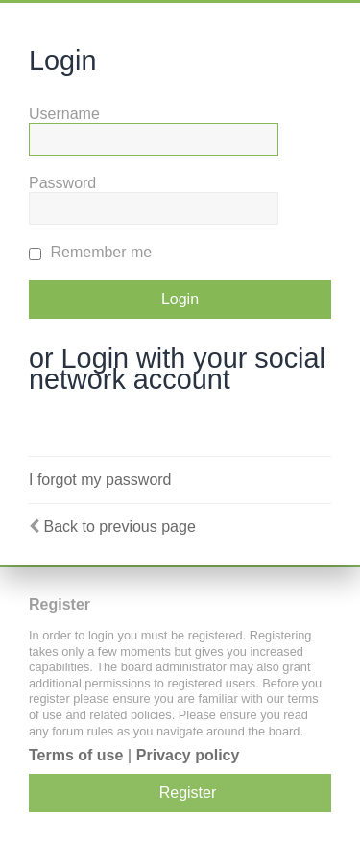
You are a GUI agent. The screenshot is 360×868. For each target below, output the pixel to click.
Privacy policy (188, 755)
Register (188, 793)
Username (64, 114)
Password (62, 183)
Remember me (90, 252)
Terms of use (76, 755)
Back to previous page (119, 527)
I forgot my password (100, 480)
